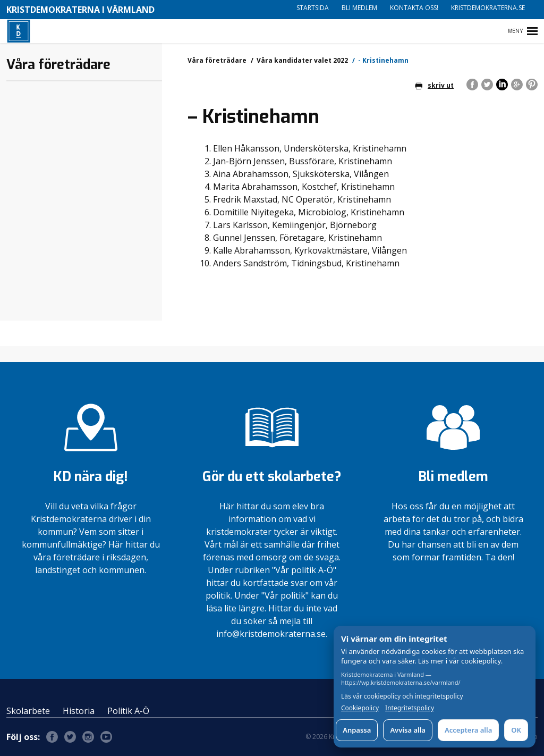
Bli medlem (359, 8)
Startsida (313, 8)
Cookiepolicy (360, 708)
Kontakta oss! (414, 8)
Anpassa (357, 730)
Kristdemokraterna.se (488, 8)
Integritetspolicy (410, 708)
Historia (79, 711)
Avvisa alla (408, 730)
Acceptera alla (468, 730)
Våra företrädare (217, 60)
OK (516, 730)
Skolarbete (28, 711)
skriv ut (434, 85)
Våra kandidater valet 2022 (302, 60)
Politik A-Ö (128, 711)
